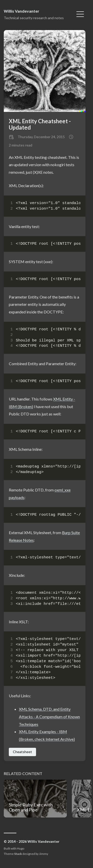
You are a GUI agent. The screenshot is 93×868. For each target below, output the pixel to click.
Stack (18, 854)
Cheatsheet (22, 752)
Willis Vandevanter (22, 11)
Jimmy (44, 854)
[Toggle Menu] (80, 14)
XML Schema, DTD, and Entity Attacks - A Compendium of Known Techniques (49, 716)
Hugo (21, 848)
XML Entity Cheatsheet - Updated (40, 124)
